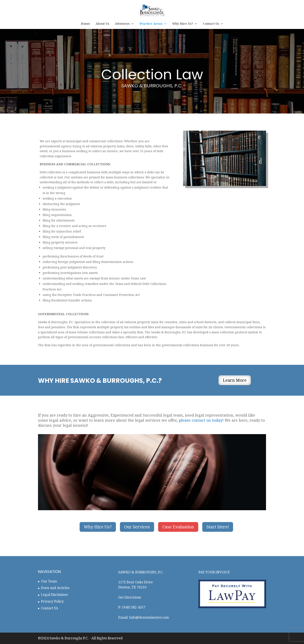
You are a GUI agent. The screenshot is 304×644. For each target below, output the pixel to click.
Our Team (49, 581)
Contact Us (211, 24)
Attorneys (122, 24)
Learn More (235, 380)
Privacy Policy (52, 601)
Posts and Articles (55, 588)
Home (85, 24)
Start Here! (218, 527)
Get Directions (130, 597)
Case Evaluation (178, 527)
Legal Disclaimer (55, 595)
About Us (102, 24)
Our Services (137, 527)
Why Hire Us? (183, 24)
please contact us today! (201, 420)
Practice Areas (151, 24)
